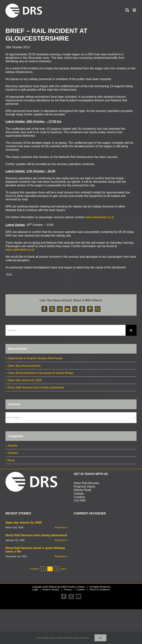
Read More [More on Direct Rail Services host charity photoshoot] (60, 540)
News (11, 460)
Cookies (81, 589)
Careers (13, 453)
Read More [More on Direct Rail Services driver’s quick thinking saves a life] (60, 556)
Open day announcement (24, 366)
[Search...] (66, 330)
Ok (100, 638)
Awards (13, 446)
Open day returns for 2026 (25, 380)
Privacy (68, 589)
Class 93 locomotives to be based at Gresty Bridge (40, 373)
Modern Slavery (51, 589)
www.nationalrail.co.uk (99, 217)
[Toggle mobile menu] (135, 10)
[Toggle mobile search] (127, 10)
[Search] (131, 330)
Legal (35, 589)
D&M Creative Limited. (73, 587)
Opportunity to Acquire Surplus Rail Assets (35, 358)
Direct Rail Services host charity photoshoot (36, 388)
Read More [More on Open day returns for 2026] (60, 527)
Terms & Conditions (100, 589)
